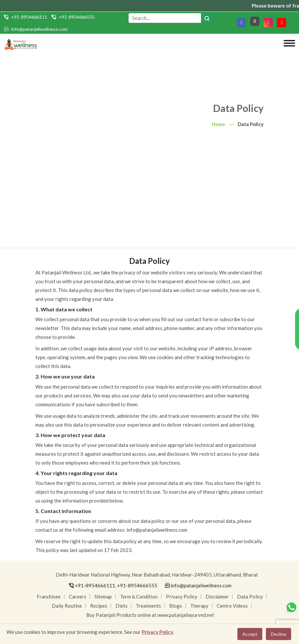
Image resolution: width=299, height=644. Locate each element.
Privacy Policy (182, 597)
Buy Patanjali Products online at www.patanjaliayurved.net (150, 615)
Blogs (176, 606)
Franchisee (49, 597)
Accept (250, 634)
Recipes (99, 606)
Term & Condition (139, 597)
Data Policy (250, 597)
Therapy (199, 606)
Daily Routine (67, 606)
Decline (279, 634)
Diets (121, 606)
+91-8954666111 (29, 17)
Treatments (148, 606)
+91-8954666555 (77, 17)
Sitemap (103, 597)
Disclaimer (217, 597)
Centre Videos (232, 606)
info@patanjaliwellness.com (39, 29)
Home (219, 124)
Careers (78, 597)
